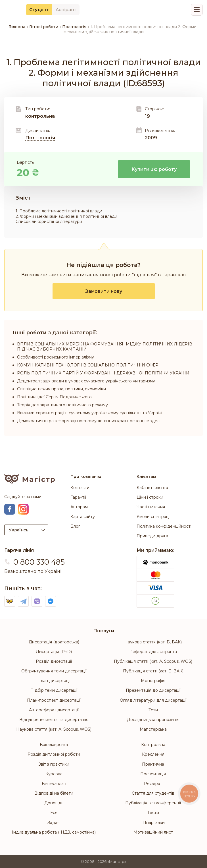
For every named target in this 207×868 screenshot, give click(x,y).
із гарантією (172, 275)
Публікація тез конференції (153, 803)
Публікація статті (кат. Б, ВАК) (153, 671)
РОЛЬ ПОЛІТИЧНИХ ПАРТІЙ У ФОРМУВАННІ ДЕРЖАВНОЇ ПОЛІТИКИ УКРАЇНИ (103, 373)
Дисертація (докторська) (54, 642)
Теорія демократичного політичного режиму (62, 405)
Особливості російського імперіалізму (56, 357)
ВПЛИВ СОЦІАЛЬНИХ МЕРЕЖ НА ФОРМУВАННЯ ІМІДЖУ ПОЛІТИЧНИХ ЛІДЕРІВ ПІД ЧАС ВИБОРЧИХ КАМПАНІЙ (105, 347)
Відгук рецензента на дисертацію (54, 720)
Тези (153, 710)
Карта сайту (83, 517)
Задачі (54, 823)
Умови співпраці (153, 517)
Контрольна (153, 745)
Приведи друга (152, 536)
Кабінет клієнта (152, 488)
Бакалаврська (54, 745)
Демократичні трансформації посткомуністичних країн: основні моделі (89, 421)
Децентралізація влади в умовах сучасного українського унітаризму (86, 381)
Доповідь (54, 803)
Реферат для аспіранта (153, 652)
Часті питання (151, 507)
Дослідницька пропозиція (153, 720)
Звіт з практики (54, 764)
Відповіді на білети (54, 793)
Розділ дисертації (54, 661)
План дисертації (54, 681)
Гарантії (78, 497)
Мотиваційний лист (153, 832)
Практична (153, 764)
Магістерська (153, 729)
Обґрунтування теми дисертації (54, 671)
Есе (54, 813)
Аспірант (66, 10)
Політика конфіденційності (164, 526)
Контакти (80, 488)
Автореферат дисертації (54, 710)
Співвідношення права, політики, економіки (61, 389)
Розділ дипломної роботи (54, 754)
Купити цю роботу (154, 169)
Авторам (79, 507)
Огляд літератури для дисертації (153, 700)
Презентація (153, 774)
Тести (153, 813)
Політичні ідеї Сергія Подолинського (54, 397)
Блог (75, 526)
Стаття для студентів (153, 793)
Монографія (153, 681)
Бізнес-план (54, 784)
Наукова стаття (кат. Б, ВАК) (153, 642)
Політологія (40, 138)
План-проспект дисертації (54, 700)
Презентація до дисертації (153, 690)
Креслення (153, 754)
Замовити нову (104, 291)
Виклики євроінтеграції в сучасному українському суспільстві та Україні (90, 413)
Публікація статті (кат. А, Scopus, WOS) (153, 661)
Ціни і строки (150, 497)
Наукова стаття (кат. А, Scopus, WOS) (54, 729)
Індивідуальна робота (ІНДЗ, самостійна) (54, 832)
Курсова (54, 774)
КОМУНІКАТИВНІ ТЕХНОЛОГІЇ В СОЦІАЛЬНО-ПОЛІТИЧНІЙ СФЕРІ (88, 365)
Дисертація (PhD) (54, 652)
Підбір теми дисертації (54, 690)
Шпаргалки (153, 823)
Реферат (153, 784)
